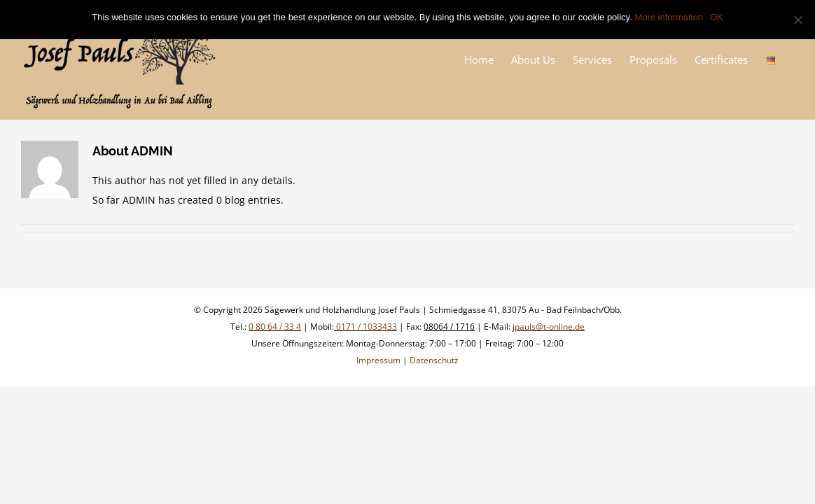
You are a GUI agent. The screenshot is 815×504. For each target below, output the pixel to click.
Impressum (378, 360)
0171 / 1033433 (365, 327)
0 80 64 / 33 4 (275, 327)
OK (717, 17)
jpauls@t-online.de (549, 327)
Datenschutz (434, 360)
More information (669, 17)
